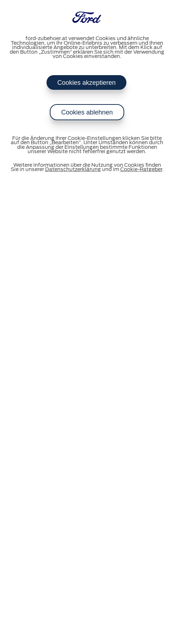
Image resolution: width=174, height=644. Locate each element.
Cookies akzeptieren (86, 83)
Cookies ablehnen (87, 112)
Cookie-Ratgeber (141, 170)
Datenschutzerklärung (73, 170)
